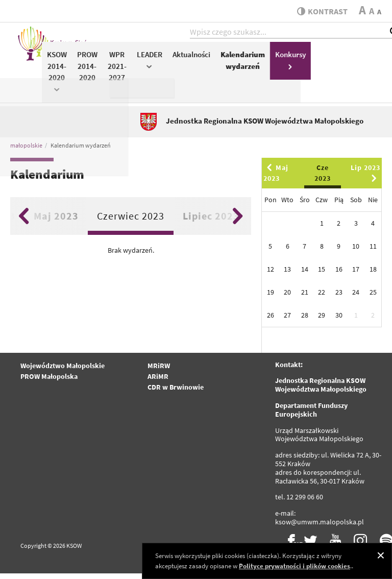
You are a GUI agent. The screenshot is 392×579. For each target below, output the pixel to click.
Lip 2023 (365, 178)
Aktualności (290, 59)
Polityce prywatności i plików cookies (295, 566)
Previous (24, 222)
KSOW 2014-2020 (155, 76)
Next (238, 222)
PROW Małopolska (49, 382)
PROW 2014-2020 (186, 71)
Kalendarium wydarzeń (341, 65)
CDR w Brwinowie (176, 393)
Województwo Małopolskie (63, 371)
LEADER (248, 65)
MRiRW (159, 371)
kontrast (320, 11)
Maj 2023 (56, 221)
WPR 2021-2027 (216, 71)
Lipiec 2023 (211, 221)
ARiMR (158, 382)
